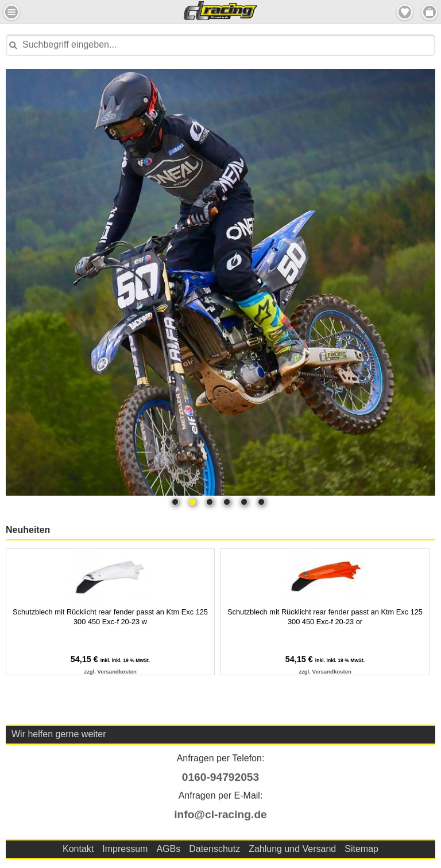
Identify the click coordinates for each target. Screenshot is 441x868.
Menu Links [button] (11, 12)
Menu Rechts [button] (430, 12)
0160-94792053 (220, 777)
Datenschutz (214, 849)
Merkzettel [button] (405, 12)
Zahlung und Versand (292, 849)
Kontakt (78, 849)
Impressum (125, 849)
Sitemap (361, 849)
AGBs (168, 849)
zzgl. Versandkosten (110, 672)
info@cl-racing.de (220, 814)
